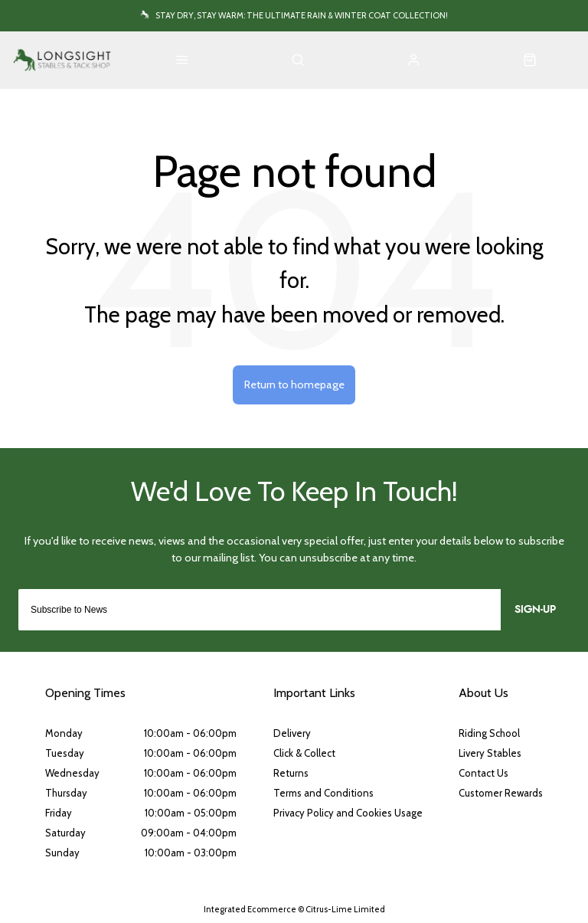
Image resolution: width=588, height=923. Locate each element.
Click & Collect (304, 753)
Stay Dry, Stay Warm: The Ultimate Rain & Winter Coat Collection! (302, 15)
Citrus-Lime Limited (345, 909)
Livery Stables (490, 753)
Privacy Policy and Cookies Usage (348, 813)
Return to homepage (294, 385)
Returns (291, 773)
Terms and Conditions (323, 793)
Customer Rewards (501, 793)
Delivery (292, 733)
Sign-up (535, 610)
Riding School (489, 733)
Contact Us (483, 773)
